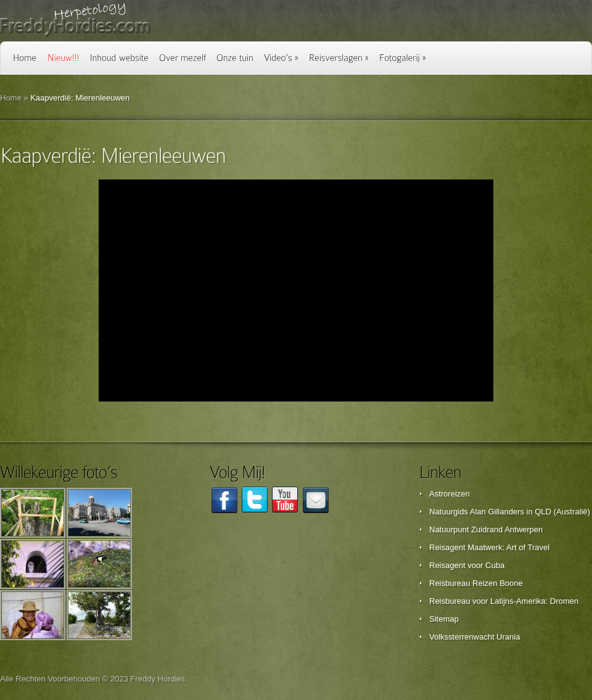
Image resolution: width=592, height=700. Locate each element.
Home (11, 98)
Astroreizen (450, 494)
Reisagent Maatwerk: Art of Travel (489, 547)
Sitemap (444, 619)
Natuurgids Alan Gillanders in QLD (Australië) (510, 512)
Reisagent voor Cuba (467, 565)
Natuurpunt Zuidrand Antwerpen (486, 529)
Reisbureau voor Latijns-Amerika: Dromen (504, 601)
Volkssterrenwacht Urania (475, 637)
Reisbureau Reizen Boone (476, 583)
